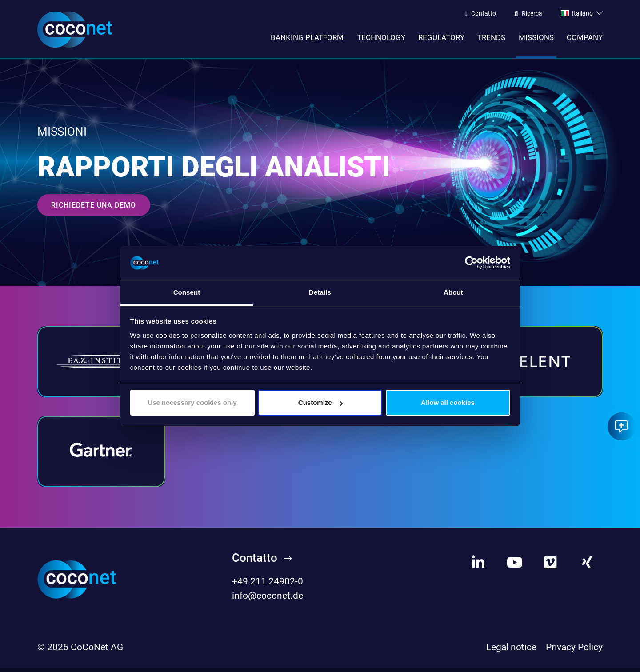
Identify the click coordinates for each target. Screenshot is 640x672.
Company (585, 37)
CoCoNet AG (97, 651)
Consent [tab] (187, 292)
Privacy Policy (574, 651)
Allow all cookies (448, 402)
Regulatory (441, 37)
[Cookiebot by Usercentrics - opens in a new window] (471, 263)
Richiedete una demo (94, 209)
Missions (536, 37)
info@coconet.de (268, 599)
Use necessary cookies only (192, 402)
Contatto (484, 14)
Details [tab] (320, 292)
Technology (381, 37)
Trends (491, 37)
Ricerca (532, 14)
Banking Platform (307, 37)
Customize (320, 402)
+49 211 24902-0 (268, 585)
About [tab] (453, 292)
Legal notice (511, 651)
